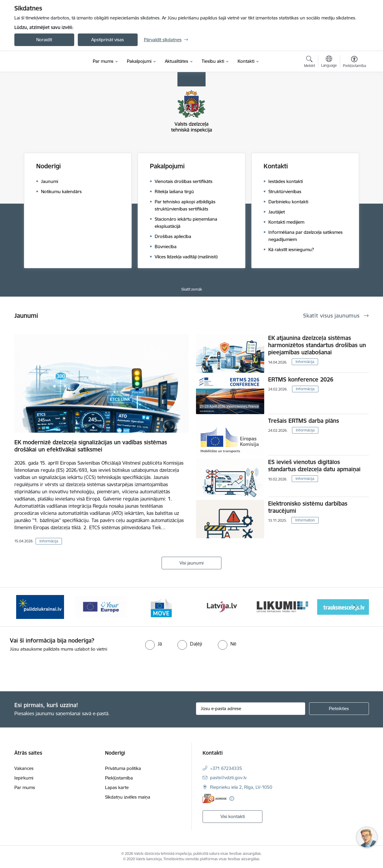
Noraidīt (44, 40)
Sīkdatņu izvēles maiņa (128, 797)
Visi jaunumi (191, 563)
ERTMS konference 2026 (301, 379)
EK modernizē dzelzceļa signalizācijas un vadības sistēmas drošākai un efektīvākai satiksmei (91, 446)
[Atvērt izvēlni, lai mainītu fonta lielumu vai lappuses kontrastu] (354, 62)
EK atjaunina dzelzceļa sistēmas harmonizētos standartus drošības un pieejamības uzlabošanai (317, 345)
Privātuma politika (123, 768)
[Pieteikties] (339, 709)
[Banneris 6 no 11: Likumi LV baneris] (283, 607)
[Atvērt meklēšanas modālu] (310, 62)
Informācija (49, 541)
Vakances (24, 768)
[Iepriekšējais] (28, 607)
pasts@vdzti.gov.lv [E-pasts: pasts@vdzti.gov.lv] (228, 778)
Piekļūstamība (119, 778)
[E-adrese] (215, 798)
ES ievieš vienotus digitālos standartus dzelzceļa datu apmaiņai (314, 466)
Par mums (25, 787)
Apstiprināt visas (108, 40)
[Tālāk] (355, 607)
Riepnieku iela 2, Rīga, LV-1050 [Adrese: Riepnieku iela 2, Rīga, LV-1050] (241, 787)
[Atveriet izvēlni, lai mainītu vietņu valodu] (329, 62)
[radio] (153, 644)
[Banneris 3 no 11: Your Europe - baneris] (101, 607)
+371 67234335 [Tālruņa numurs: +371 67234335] (226, 768)
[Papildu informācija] (232, 798)
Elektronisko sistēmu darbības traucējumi (308, 507)
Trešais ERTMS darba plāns (304, 421)
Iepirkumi (24, 778)
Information (305, 520)
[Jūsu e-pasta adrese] (251, 709)
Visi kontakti (233, 816)
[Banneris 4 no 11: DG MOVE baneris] (161, 607)
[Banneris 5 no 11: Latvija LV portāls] (222, 607)
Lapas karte (117, 787)
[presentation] (50, 669)
